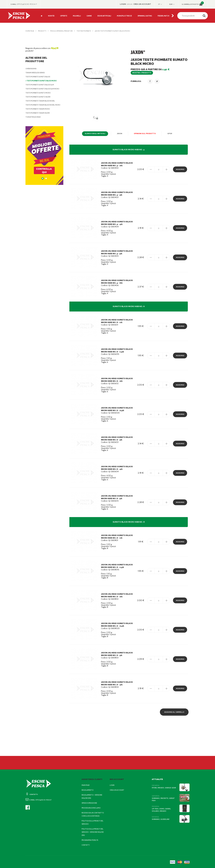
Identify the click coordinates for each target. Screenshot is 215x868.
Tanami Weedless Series (36, 73)
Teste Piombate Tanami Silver (39, 116)
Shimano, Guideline (160, 819)
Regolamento (88, 790)
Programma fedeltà (91, 840)
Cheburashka (32, 69)
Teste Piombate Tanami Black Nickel (42, 101)
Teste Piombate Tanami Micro (38, 112)
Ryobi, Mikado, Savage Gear (164, 788)
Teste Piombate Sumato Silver (39, 97)
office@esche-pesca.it (28, 4)
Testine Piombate (87, 31)
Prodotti (43, 31)
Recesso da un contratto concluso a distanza (93, 814)
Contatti (85, 845)
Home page (30, 31)
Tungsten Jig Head (34, 120)
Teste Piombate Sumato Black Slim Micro (44, 89)
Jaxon (120, 134)
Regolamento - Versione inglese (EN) (93, 796)
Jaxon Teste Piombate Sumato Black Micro (118, 31)
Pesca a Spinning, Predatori (64, 31)
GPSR (169, 134)
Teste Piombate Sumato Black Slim (41, 85)
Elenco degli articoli (96, 134)
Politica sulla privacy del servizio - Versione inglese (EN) (93, 832)
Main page (86, 785)
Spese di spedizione (90, 803)
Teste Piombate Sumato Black (39, 77)
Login (112, 785)
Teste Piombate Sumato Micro (39, 93)
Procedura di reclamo (92, 808)
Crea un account (117, 790)
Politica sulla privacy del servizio (93, 822)
